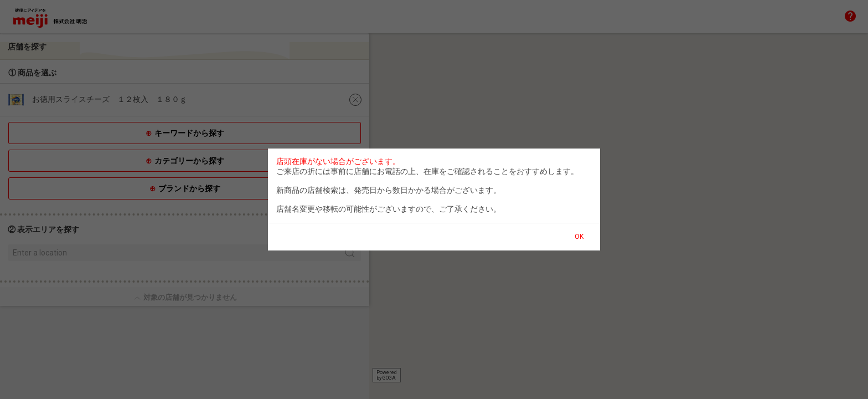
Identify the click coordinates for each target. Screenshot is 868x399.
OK (579, 237)
